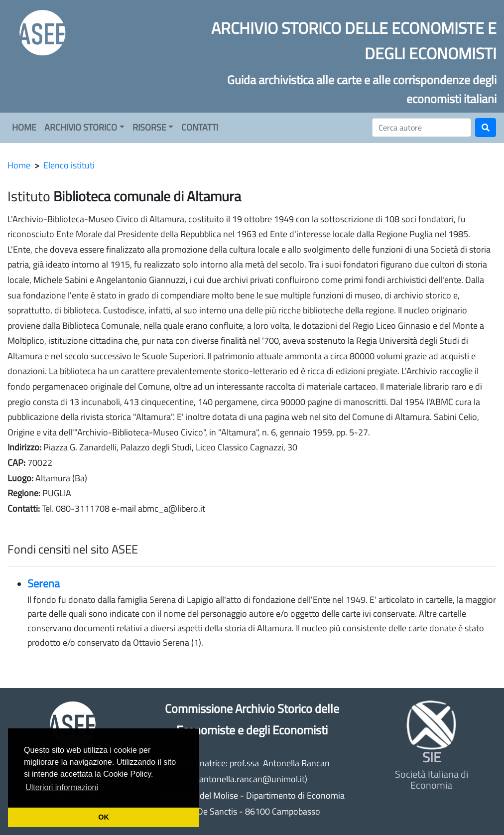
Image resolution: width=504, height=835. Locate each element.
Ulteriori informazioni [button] (62, 787)
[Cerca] (422, 128)
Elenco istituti (69, 165)
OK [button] (104, 817)
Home (19, 165)
